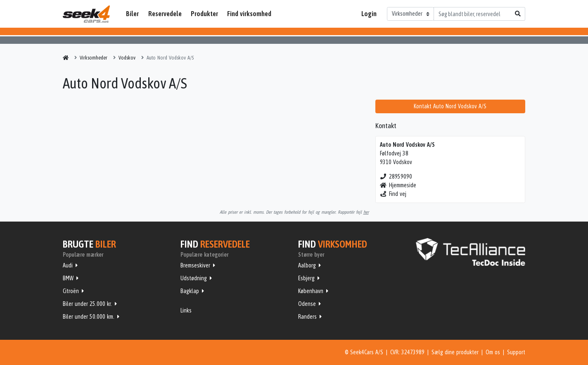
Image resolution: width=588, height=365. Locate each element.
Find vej (393, 194)
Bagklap (190, 291)
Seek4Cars (86, 14)
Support (516, 352)
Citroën (71, 291)
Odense (307, 304)
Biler (132, 14)
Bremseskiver (195, 265)
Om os (493, 352)
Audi (68, 265)
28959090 (396, 177)
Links (186, 310)
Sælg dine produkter (455, 352)
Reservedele (165, 14)
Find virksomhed (249, 14)
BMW (68, 278)
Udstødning (194, 278)
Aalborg (307, 265)
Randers (307, 317)
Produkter (204, 14)
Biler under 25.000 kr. (87, 304)
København (311, 291)
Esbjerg (306, 278)
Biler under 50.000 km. (89, 317)
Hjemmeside (398, 185)
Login (369, 14)
